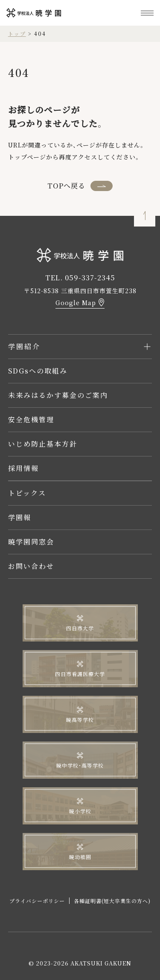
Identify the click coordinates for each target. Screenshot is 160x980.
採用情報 (23, 468)
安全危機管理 (31, 419)
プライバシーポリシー (37, 901)
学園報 (20, 517)
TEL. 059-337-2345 (80, 278)
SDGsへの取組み (38, 371)
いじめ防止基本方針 (43, 444)
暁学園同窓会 (31, 542)
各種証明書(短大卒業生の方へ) (112, 901)
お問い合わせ (31, 566)
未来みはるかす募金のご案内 (58, 395)
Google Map (76, 303)
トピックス (27, 493)
